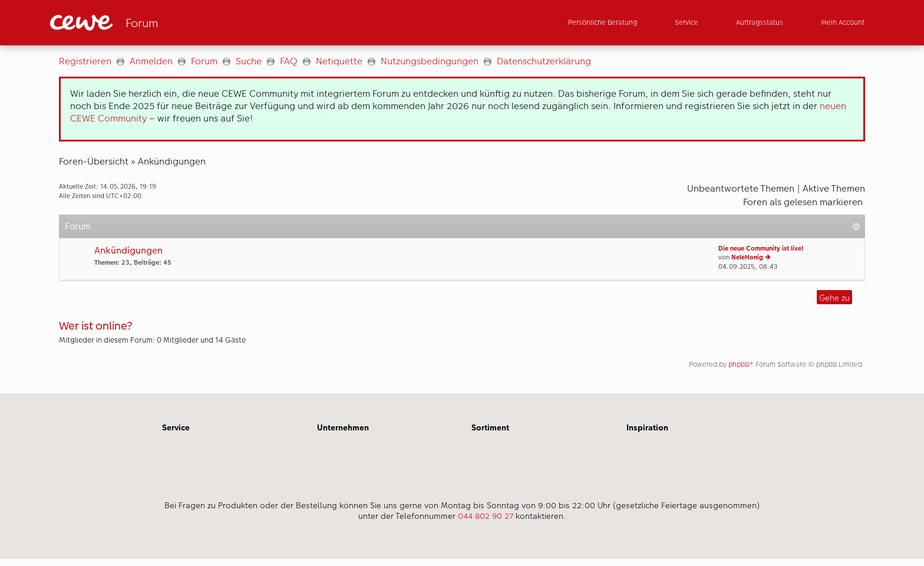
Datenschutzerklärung (544, 61)
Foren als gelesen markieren (803, 202)
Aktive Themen (834, 188)
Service (176, 427)
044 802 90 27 (486, 516)
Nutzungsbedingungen (430, 61)
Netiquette (339, 61)
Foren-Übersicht (94, 161)
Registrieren (85, 61)
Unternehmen (343, 427)
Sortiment (490, 427)
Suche (249, 61)
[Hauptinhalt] (462, 219)
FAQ (289, 61)
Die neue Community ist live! (761, 249)
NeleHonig (747, 257)
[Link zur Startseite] (166, 23)
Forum (204, 61)
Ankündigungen (172, 161)
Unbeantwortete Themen (741, 188)
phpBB (739, 364)
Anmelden (151, 61)
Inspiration (647, 427)
